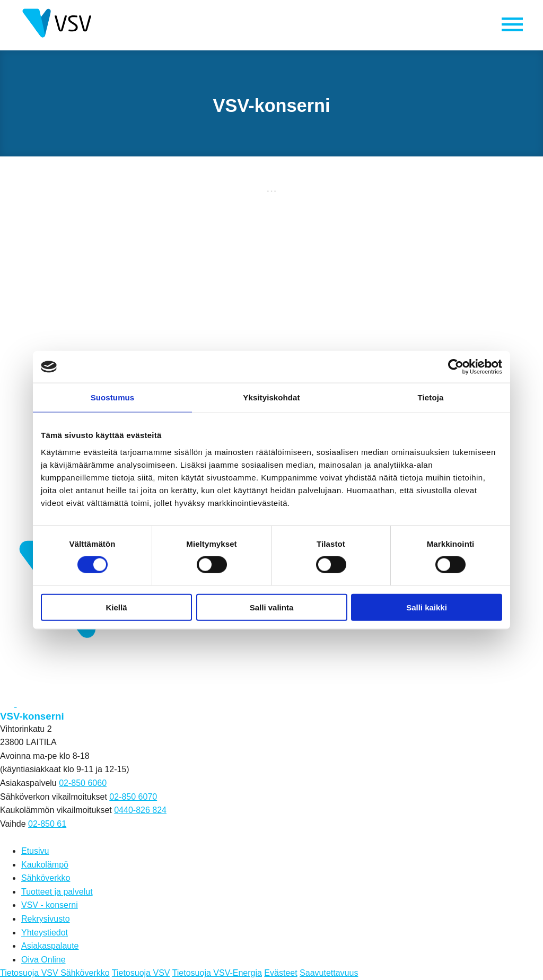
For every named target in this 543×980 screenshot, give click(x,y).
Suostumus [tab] (113, 397)
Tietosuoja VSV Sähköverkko (55, 973)
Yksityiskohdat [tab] (271, 397)
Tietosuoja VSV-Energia (217, 973)
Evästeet (281, 973)
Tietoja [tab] (431, 397)
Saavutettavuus (329, 973)
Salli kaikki (427, 607)
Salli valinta (272, 607)
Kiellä (116, 607)
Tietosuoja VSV (141, 973)
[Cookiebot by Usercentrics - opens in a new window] (456, 367)
